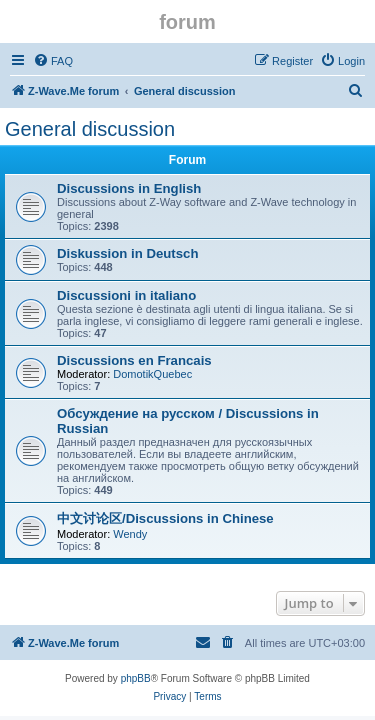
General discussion (90, 129)
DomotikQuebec (152, 374)
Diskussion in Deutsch (127, 253)
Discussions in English (129, 188)
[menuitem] (53, 61)
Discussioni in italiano (126, 295)
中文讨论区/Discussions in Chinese (165, 518)
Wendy (130, 534)
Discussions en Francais (134, 360)
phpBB (136, 678)
